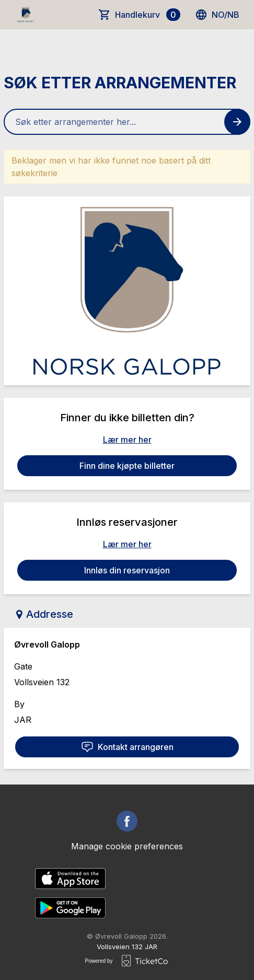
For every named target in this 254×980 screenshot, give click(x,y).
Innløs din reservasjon (127, 570)
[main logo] (26, 15)
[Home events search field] (127, 122)
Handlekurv (148, 15)
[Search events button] (237, 122)
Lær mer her (127, 440)
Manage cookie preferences (127, 846)
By (19, 704)
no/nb (217, 15)
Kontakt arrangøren (127, 747)
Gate (23, 666)
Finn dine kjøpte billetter (127, 466)
